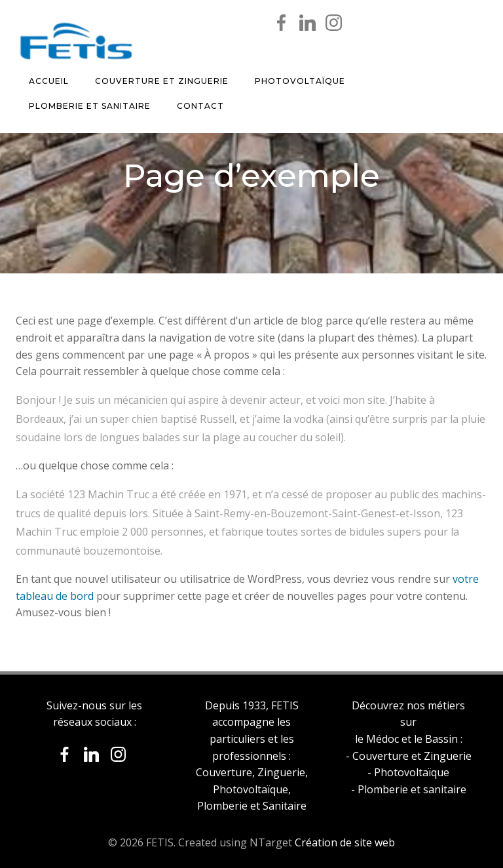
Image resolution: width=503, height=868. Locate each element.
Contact (200, 106)
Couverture (224, 772)
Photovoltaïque (300, 81)
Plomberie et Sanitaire (90, 106)
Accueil (49, 81)
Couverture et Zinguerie (162, 81)
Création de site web (345, 842)
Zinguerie (281, 772)
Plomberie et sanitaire (412, 789)
